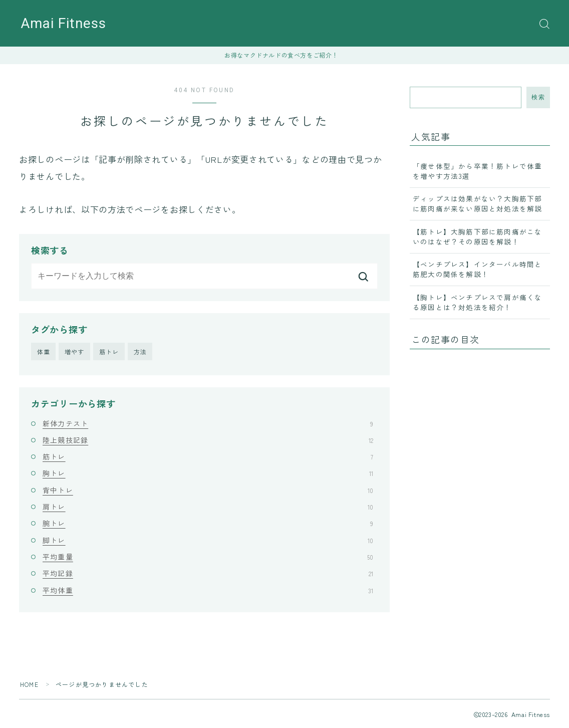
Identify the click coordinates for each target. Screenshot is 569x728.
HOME (29, 684)
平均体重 (208, 590)
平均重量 (208, 557)
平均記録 (208, 573)
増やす (75, 351)
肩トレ (208, 507)
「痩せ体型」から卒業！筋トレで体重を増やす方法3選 (477, 171)
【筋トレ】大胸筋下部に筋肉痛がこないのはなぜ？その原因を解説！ (477, 236)
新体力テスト (208, 423)
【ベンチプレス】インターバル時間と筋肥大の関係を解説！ (477, 269)
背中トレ (208, 490)
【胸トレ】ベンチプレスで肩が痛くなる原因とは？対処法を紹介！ (477, 302)
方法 (140, 351)
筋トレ (109, 351)
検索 (538, 97)
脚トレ (208, 540)
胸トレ (208, 473)
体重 (44, 351)
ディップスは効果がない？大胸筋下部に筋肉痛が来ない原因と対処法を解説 (477, 203)
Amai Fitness (63, 24)
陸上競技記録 (208, 440)
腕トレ (208, 523)
